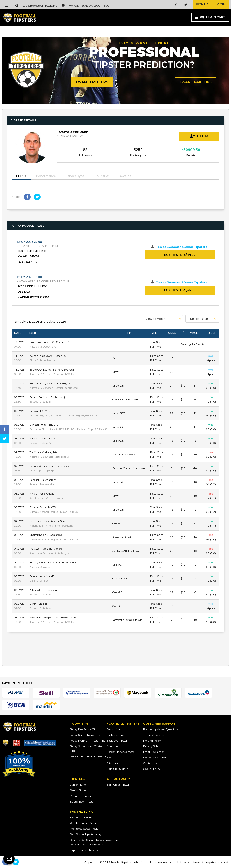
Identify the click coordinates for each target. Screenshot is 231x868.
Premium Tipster (81, 796)
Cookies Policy (152, 769)
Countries (102, 176)
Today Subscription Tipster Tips (86, 749)
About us (112, 746)
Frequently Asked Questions (161, 729)
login (220, 5)
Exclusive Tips (115, 735)
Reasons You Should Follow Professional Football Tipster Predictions (95, 842)
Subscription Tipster (82, 802)
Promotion (113, 729)
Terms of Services (154, 735)
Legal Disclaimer (154, 752)
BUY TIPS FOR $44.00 (180, 255)
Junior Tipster (78, 785)
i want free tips (92, 82)
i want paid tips (196, 82)
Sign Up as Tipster (118, 785)
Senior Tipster (78, 790)
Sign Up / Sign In (117, 769)
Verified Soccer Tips (82, 817)
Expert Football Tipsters (84, 850)
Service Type (75, 176)
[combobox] (162, 319)
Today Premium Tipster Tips (87, 741)
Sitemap (112, 763)
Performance (46, 176)
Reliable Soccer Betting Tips (87, 823)
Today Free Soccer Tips (84, 729)
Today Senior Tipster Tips (85, 735)
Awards (125, 176)
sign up (202, 5)
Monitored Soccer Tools (84, 829)
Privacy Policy (152, 746)
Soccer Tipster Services (120, 752)
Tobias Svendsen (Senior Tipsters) (182, 247)
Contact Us (150, 763)
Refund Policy (152, 741)
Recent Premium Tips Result (88, 756)
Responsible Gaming (156, 758)
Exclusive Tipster (117, 741)
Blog (110, 758)
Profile (21, 176)
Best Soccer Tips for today (86, 834)
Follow (199, 136)
